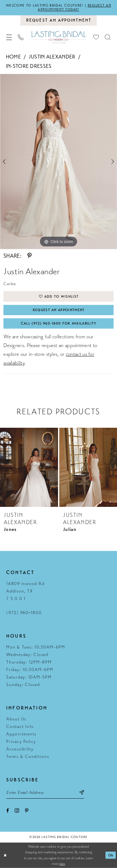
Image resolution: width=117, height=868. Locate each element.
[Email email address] (45, 792)
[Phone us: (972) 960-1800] (21, 37)
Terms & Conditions (28, 757)
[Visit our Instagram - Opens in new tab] (17, 810)
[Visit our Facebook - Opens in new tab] (8, 811)
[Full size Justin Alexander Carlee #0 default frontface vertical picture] (58, 162)
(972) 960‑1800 (24, 613)
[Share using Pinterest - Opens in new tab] (29, 256)
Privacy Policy (21, 742)
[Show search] (108, 37)
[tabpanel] (58, 162)
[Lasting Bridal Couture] (58, 37)
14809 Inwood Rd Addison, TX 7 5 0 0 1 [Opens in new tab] (25, 591)
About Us (16, 719)
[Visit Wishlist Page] (96, 37)
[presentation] (29, 467)
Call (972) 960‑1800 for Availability (59, 323)
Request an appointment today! (74, 8)
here (62, 864)
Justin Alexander (52, 57)
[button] (9, 37)
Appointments (21, 734)
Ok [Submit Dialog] (111, 855)
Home (13, 57)
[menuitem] (9, 37)
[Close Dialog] (5, 855)
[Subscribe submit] (82, 792)
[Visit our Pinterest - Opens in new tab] (27, 811)
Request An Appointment (59, 310)
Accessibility (20, 749)
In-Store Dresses (29, 66)
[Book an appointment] (58, 20)
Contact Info (20, 727)
